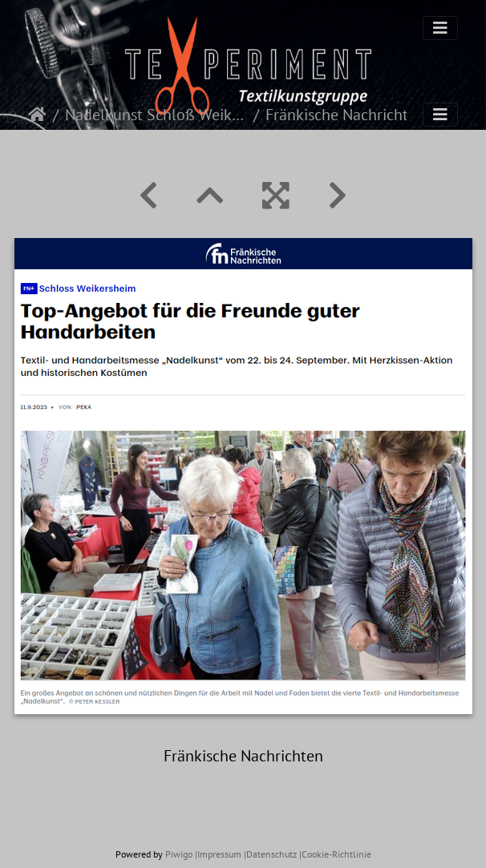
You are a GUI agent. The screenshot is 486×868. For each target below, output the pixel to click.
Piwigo (179, 854)
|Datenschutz (270, 854)
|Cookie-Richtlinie (335, 854)
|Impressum (218, 854)
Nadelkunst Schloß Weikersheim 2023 (156, 115)
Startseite (37, 115)
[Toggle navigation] (440, 28)
